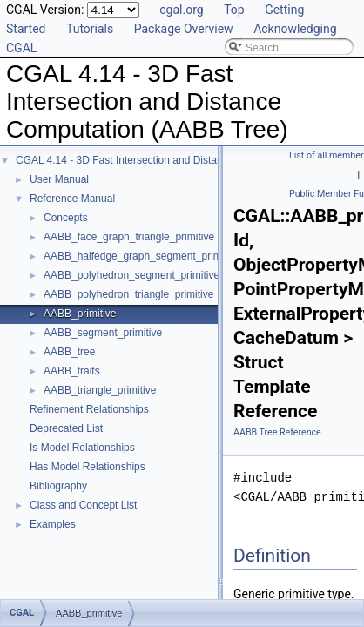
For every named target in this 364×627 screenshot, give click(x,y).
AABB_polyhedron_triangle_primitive (128, 294)
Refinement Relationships (89, 409)
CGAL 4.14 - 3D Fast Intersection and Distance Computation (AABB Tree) (186, 160)
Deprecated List (66, 428)
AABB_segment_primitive (103, 333)
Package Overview (184, 29)
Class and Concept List (83, 505)
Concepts (66, 218)
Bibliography (58, 486)
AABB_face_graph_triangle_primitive (129, 237)
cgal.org (181, 10)
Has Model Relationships (88, 467)
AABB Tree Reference (277, 432)
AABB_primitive (80, 313)
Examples (53, 524)
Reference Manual (72, 199)
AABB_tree (69, 352)
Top (234, 10)
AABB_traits (72, 371)
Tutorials (90, 29)
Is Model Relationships (82, 448)
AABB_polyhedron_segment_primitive (131, 275)
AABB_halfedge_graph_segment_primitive (142, 256)
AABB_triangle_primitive (100, 390)
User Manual (59, 179)
